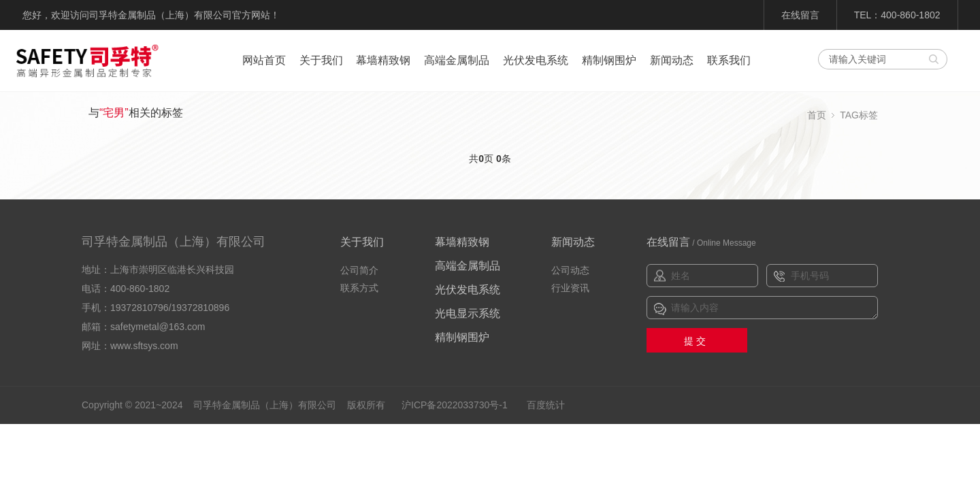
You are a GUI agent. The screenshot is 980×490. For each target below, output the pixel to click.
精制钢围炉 (609, 60)
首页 (817, 115)
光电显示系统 (468, 313)
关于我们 (321, 60)
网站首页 (264, 60)
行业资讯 (570, 288)
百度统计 (546, 405)
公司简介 (359, 270)
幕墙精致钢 (383, 60)
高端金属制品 (457, 60)
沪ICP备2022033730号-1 (455, 405)
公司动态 (570, 270)
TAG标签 (859, 115)
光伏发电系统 (536, 60)
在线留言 (800, 15)
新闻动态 (672, 60)
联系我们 (729, 60)
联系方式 (359, 288)
